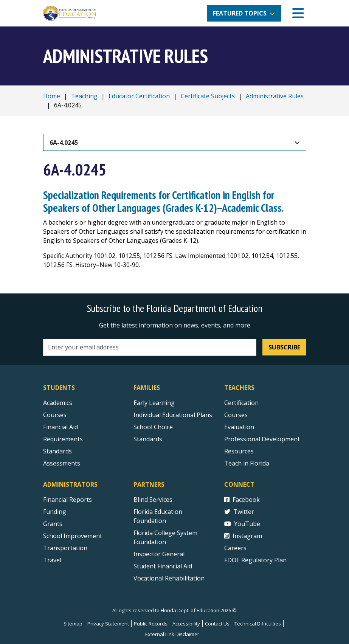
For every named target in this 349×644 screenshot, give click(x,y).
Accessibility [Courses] (186, 624)
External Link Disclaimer (172, 634)
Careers (235, 548)
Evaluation (239, 427)
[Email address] (150, 347)
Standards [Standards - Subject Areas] (57, 451)
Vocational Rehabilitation (169, 578)
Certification (241, 403)
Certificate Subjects (208, 96)
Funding (55, 512)
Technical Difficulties (258, 624)
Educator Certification (139, 96)
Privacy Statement (108, 624)
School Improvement (73, 536)
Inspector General (159, 554)
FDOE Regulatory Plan (255, 560)
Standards (148, 439)
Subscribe (284, 347)
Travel (52, 560)
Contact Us (217, 624)
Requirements (63, 439)
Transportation (65, 548)
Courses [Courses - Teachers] (236, 415)
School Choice (153, 427)
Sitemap (73, 624)
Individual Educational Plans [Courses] (173, 415)
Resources (239, 451)
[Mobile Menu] (298, 13)
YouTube (242, 524)
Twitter (239, 512)
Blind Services (153, 500)
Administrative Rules (275, 96)
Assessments (62, 463)
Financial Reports (67, 500)
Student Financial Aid (163, 566)
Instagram (243, 536)
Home (52, 96)
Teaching (84, 96)
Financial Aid (60, 427)
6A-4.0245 (64, 143)
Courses (55, 415)
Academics (58, 403)
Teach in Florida (247, 463)
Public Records (151, 624)
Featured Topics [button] (240, 13)
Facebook (242, 500)
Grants (53, 524)
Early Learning (154, 403)
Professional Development (262, 439)
